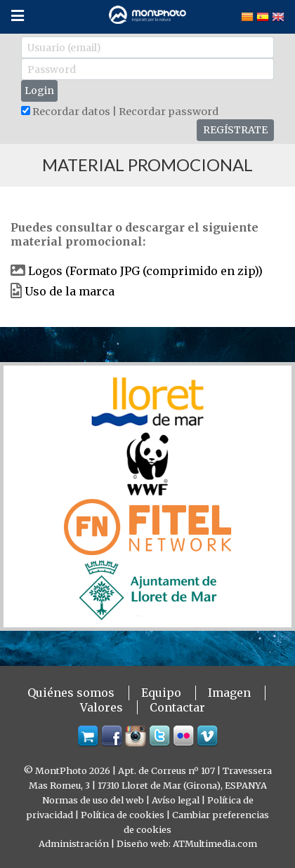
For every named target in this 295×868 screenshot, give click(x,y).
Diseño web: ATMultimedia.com (187, 843)
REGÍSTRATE (235, 130)
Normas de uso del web (93, 800)
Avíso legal (176, 800)
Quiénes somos (71, 693)
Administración (74, 843)
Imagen (229, 693)
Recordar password (169, 112)
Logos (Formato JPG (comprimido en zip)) (145, 271)
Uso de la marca (70, 291)
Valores (101, 707)
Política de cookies (123, 815)
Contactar (177, 707)
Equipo (161, 693)
